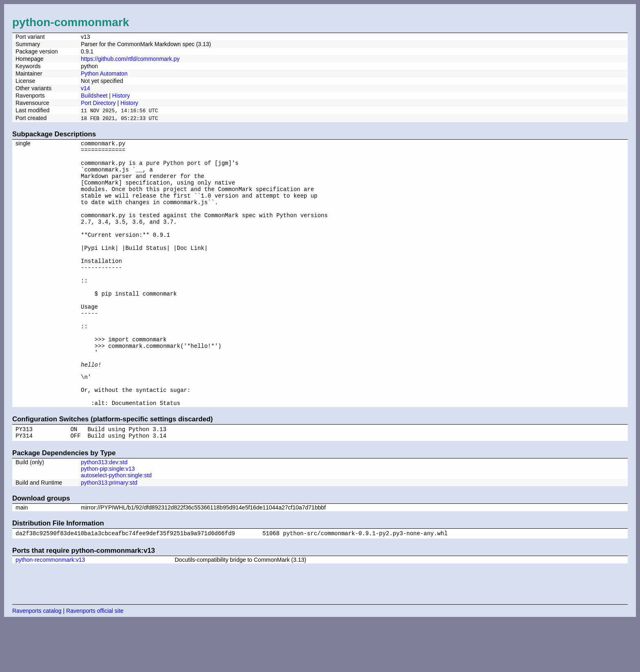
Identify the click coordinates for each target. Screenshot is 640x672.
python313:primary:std (109, 532)
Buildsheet (94, 96)
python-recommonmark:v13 (50, 611)
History (121, 96)
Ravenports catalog (37, 662)
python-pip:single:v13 (108, 518)
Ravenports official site (95, 662)
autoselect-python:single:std (116, 525)
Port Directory (98, 103)
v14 (86, 88)
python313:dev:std (104, 512)
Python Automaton (104, 73)
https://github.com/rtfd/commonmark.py (130, 59)
